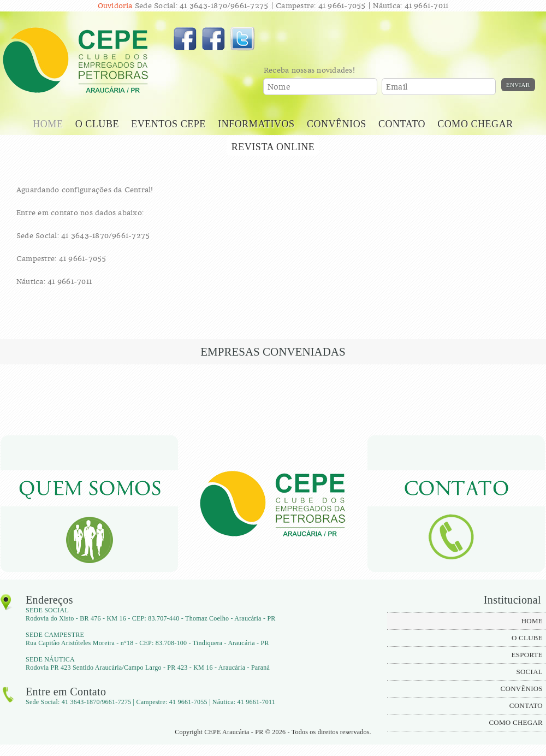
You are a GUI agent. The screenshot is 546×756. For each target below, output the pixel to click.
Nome (279, 87)
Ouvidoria (115, 6)
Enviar (518, 85)
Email (397, 87)
